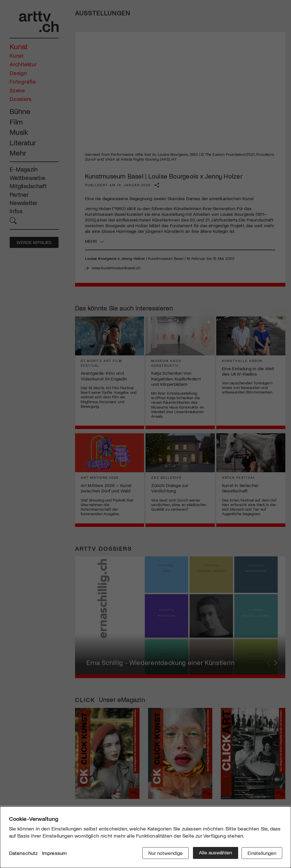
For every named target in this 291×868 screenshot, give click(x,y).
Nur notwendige (163, 853)
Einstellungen (261, 853)
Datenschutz (23, 854)
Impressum (55, 854)
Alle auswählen (214, 853)
